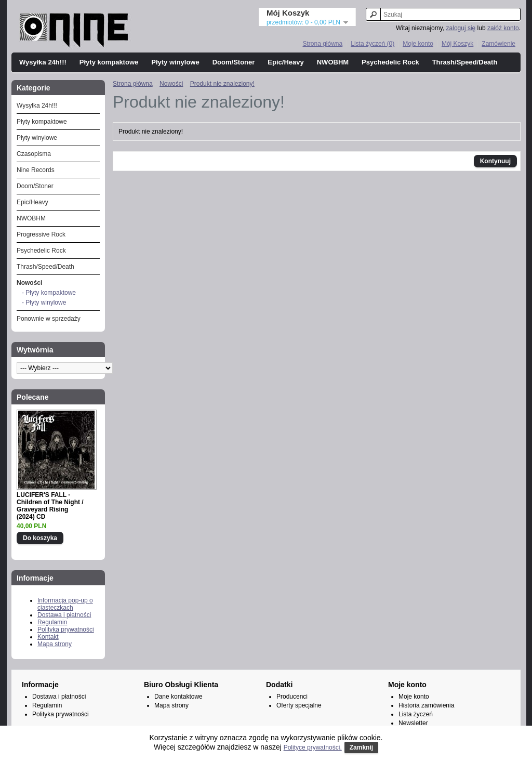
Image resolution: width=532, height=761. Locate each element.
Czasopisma (34, 154)
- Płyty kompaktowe (49, 293)
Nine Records (36, 170)
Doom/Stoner (234, 62)
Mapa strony (55, 644)
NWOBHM (333, 62)
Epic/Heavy (285, 62)
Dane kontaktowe (178, 697)
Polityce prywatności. (313, 747)
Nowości (29, 283)
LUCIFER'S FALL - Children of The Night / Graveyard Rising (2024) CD (50, 506)
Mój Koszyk (457, 44)
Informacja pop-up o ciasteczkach (65, 604)
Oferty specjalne (299, 705)
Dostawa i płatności (64, 615)
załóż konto (503, 28)
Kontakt (48, 637)
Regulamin (52, 622)
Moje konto (418, 44)
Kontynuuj (495, 161)
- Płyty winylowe (44, 303)
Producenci (292, 697)
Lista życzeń (416, 714)
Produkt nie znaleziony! (222, 84)
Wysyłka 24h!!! (43, 62)
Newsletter (413, 723)
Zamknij (361, 747)
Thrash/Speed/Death (465, 62)
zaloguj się (461, 28)
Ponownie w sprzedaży (49, 319)
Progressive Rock (41, 234)
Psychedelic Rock (390, 62)
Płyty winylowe (175, 62)
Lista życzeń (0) (373, 44)
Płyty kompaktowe (109, 62)
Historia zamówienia (426, 705)
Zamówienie (498, 44)
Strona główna (322, 44)
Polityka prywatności (66, 629)
